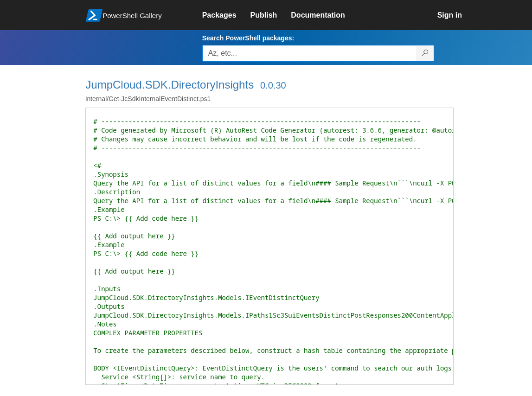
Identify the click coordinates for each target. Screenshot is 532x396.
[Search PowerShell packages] (425, 53)
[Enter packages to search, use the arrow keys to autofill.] (309, 53)
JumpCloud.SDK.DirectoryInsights (170, 85)
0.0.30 (273, 85)
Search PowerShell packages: (248, 38)
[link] (226, 15)
